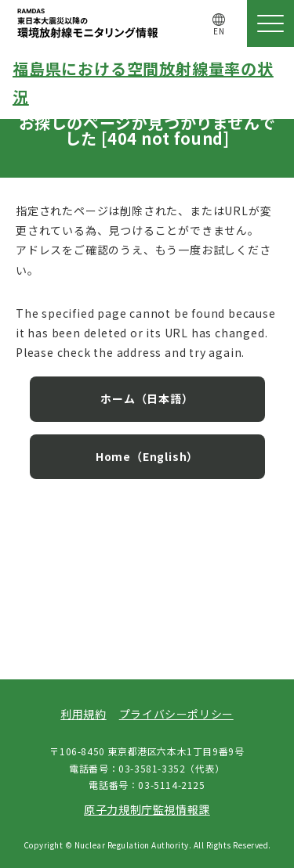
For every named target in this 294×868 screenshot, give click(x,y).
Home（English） (147, 456)
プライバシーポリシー (176, 714)
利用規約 (83, 714)
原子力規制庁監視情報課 (147, 809)
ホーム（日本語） (147, 398)
